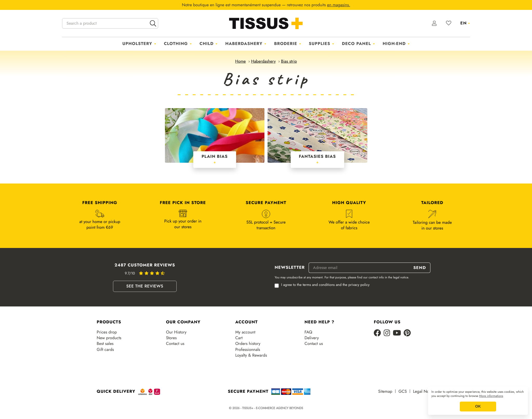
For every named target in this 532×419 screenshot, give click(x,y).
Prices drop (107, 332)
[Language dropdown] (465, 23)
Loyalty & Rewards (251, 355)
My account (245, 332)
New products (109, 338)
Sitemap (385, 391)
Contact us (175, 344)
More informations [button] (491, 396)
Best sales (105, 344)
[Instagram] (387, 333)
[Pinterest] (407, 333)
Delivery (312, 338)
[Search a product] (110, 23)
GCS (403, 391)
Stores (171, 338)
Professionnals (248, 350)
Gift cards (105, 350)
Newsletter (290, 268)
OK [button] (478, 407)
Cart (239, 338)
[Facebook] (377, 333)
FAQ (308, 332)
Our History (176, 332)
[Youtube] (397, 333)
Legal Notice (424, 391)
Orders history (248, 344)
